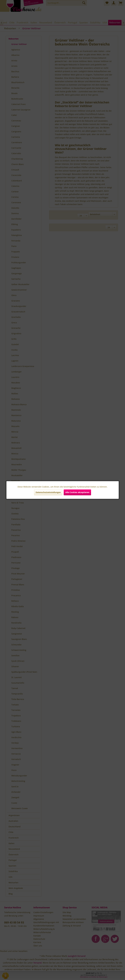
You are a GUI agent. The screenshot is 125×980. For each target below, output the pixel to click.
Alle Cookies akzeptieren (77, 492)
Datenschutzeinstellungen (48, 492)
